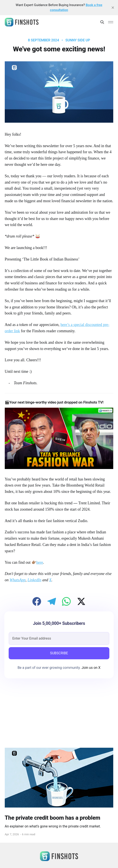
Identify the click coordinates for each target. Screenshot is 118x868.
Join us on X (91, 668)
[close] (113, 8)
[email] (59, 638)
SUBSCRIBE (59, 653)
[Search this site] (102, 22)
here (40, 562)
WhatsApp (18, 580)
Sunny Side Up (78, 40)
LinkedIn (34, 580)
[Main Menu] (111, 22)
